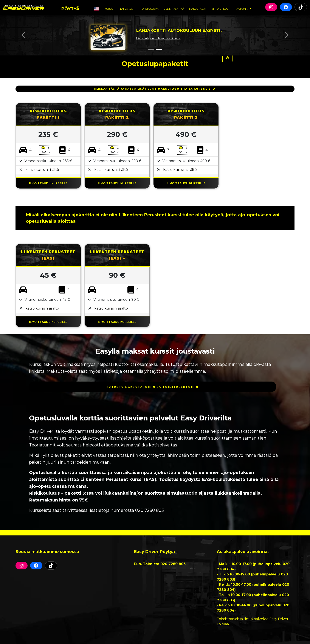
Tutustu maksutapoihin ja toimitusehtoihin (152, 387)
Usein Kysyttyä (174, 8)
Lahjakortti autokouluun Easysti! (179, 30)
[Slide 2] (159, 50)
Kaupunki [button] (242, 8)
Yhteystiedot (221, 8)
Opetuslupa (150, 8)
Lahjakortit (128, 8)
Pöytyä (70, 8)
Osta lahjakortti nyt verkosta (158, 38)
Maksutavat (198, 8)
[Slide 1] (151, 50)
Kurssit (110, 8)
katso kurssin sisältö (42, 170)
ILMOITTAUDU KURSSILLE (48, 183)
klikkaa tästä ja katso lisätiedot (155, 89)
